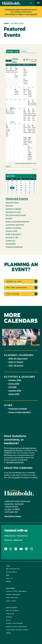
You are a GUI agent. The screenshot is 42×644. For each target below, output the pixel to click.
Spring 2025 (14, 394)
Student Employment (13, 594)
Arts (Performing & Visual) (16, 215)
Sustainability (11, 244)
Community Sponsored (15, 225)
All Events (9, 206)
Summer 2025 (15, 391)
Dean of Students (12, 610)
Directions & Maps (13, 516)
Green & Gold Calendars (20, 412)
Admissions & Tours (13, 212)
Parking (9, 617)
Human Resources (12, 598)
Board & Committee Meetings (17, 222)
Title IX (9, 578)
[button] (31, 3)
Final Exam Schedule (18, 409)
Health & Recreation (13, 234)
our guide (15, 478)
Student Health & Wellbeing (16, 627)
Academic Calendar (13, 209)
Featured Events (17, 199)
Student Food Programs (14, 623)
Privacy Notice (12, 572)
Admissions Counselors (16, 536)
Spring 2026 (14, 384)
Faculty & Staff (11, 231)
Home (6, 24)
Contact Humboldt (13, 540)
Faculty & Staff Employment (16, 591)
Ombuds (9, 633)
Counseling (10, 614)
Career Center (11, 601)
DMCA (8, 575)
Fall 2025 (12, 387)
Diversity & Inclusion (13, 228)
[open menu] (38, 3)
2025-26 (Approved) (18, 359)
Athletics (9, 218)
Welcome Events (12, 203)
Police (9, 620)
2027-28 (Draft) (16, 366)
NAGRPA (9, 581)
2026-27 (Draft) (16, 362)
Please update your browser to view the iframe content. (21, 51)
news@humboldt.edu (15, 463)
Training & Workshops (14, 247)
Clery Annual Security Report (17, 630)
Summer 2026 (15, 380)
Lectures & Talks (12, 238)
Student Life (10, 241)
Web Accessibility (13, 569)
